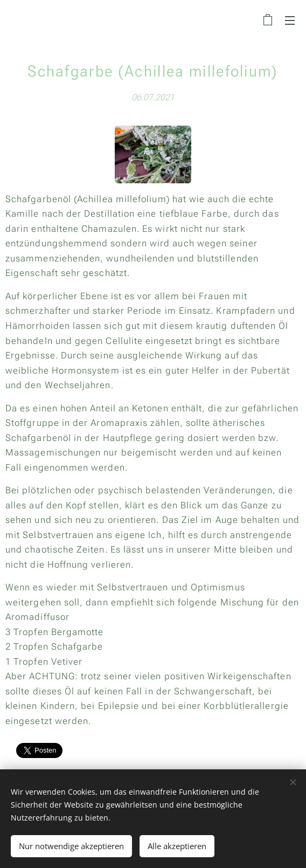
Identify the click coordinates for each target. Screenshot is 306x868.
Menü (290, 20)
